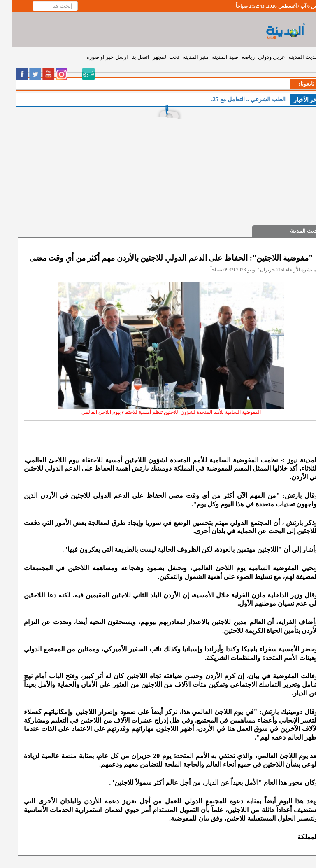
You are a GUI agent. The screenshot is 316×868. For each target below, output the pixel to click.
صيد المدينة (213, 57)
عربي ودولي (260, 57)
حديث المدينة (292, 57)
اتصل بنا (128, 57)
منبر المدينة (184, 57)
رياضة (236, 57)
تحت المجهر (154, 57)
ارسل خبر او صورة (95, 57)
